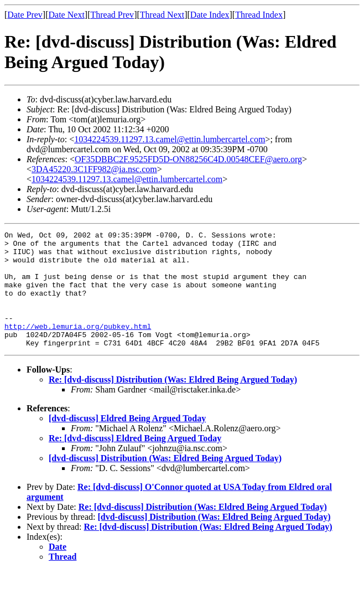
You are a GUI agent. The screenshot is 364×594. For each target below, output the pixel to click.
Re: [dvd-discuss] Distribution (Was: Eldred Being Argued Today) (173, 403)
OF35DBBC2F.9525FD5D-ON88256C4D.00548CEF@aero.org (188, 159)
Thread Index (259, 15)
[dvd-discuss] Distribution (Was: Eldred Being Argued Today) (165, 481)
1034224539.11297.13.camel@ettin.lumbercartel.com (170, 139)
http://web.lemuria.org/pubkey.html (78, 346)
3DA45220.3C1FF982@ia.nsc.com (94, 169)
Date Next (67, 15)
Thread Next (162, 15)
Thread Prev (112, 15)
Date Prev (25, 15)
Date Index (210, 15)
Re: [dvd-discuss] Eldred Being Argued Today (135, 461)
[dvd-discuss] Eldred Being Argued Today (127, 441)
